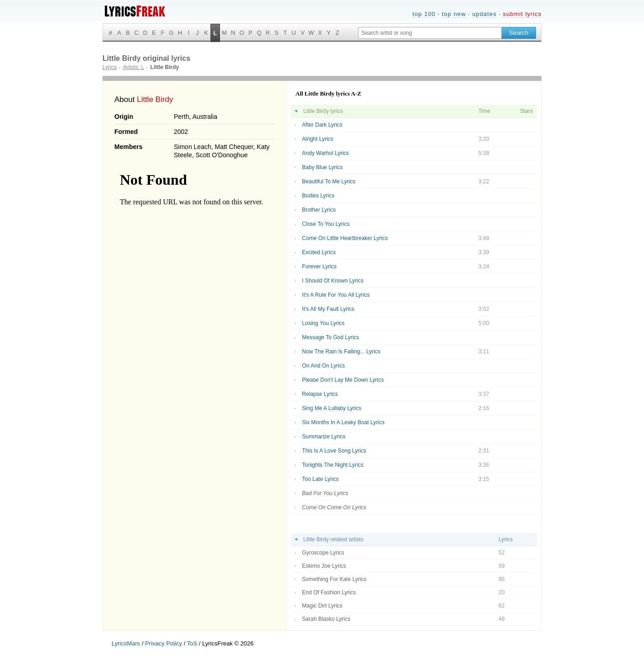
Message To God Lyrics (330, 337)
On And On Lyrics (323, 366)
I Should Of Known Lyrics (333, 281)
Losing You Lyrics (323, 323)
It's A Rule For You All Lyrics (336, 295)
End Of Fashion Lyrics (329, 592)
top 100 (424, 14)
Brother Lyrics (319, 210)
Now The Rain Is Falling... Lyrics (341, 352)
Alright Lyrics (317, 139)
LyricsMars (126, 643)
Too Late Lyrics (320, 479)
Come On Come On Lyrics (334, 507)
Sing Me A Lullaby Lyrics (332, 408)
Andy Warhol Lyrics (325, 153)
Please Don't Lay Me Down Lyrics (343, 380)
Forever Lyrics (319, 267)
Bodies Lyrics (318, 196)
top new (454, 14)
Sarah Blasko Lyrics (326, 619)
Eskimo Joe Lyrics (324, 566)
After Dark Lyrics (322, 125)
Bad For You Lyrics (325, 493)
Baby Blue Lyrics (322, 167)
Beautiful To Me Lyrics (329, 181)
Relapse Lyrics (320, 394)
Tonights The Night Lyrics (333, 465)
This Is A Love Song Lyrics (334, 451)
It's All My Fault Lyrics (328, 309)
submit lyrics (522, 14)
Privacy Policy (164, 643)
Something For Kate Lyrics (334, 579)
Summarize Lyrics (324, 437)
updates (484, 14)
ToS (192, 643)
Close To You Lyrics (326, 224)
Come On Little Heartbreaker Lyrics (345, 238)
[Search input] (430, 33)
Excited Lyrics (319, 252)
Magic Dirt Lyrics (322, 606)
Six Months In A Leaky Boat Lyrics (343, 422)
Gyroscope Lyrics (323, 553)
